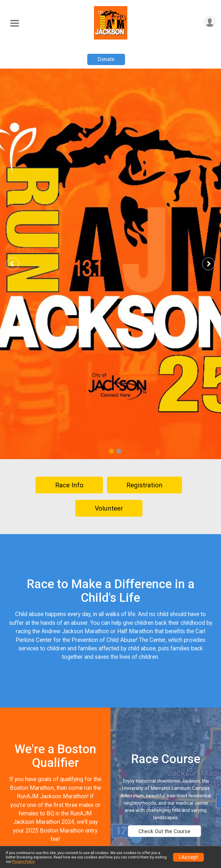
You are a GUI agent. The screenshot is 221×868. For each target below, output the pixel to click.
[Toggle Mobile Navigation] (15, 23)
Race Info (69, 485)
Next (213, 264)
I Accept (188, 857)
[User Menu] (210, 22)
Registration (145, 485)
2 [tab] (119, 451)
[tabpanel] (110, 264)
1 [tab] (112, 451)
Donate (106, 59)
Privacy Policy (23, 861)
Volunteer (109, 508)
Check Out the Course (164, 831)
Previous (17, 264)
